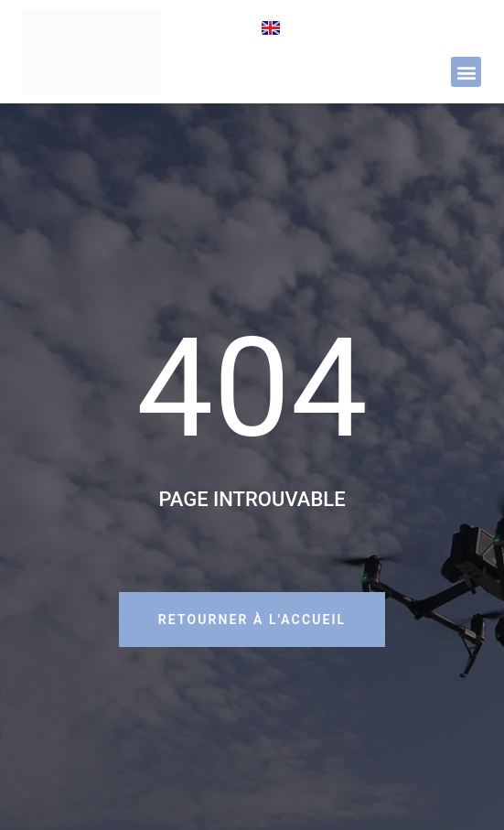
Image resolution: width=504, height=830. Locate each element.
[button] (466, 72)
